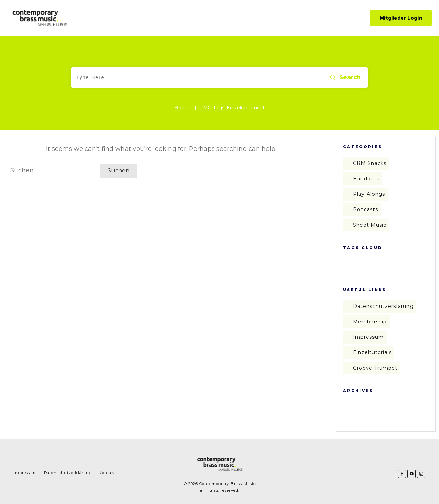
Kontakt (107, 473)
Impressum (368, 337)
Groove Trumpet (375, 368)
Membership (370, 322)
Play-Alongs (369, 194)
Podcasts (365, 209)
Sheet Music (370, 225)
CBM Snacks (370, 163)
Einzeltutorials (372, 352)
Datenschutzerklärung (383, 306)
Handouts (366, 179)
